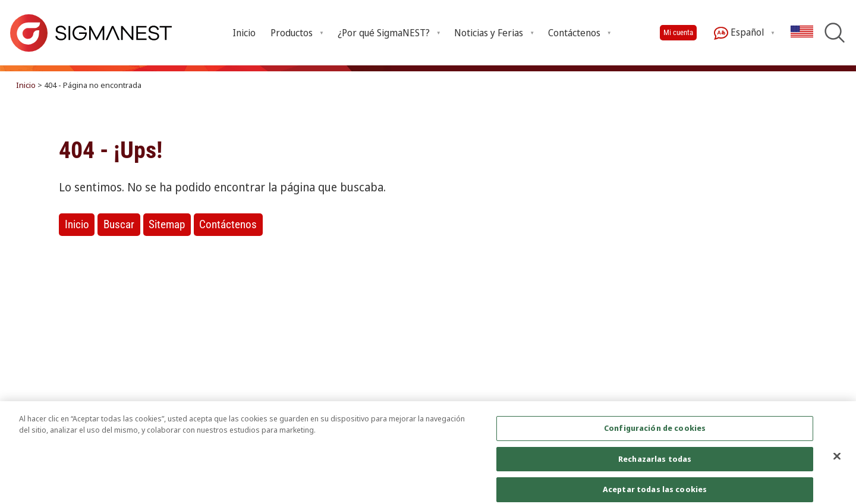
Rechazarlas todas (655, 465)
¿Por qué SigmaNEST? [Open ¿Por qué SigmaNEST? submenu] (384, 33)
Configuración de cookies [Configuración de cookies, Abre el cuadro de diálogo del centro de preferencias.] (655, 434)
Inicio (244, 33)
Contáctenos (228, 224)
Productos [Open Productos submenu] (292, 33)
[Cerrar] (837, 462)
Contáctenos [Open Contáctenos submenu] (574, 33)
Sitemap (167, 224)
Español (739, 33)
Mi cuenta (678, 32)
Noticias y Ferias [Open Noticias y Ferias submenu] (489, 33)
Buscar (119, 224)
